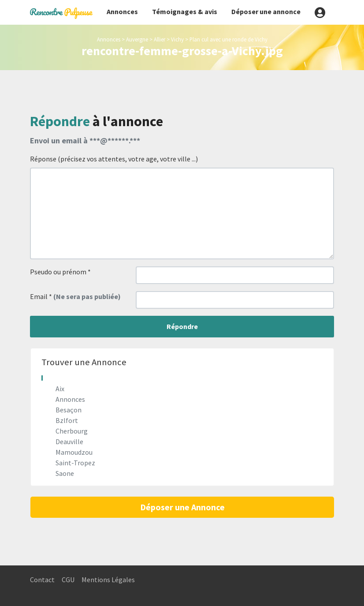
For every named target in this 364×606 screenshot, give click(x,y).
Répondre (182, 326)
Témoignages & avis (185, 11)
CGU (68, 580)
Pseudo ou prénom (60, 272)
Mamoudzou (74, 452)
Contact (42, 580)
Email (75, 296)
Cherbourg (72, 431)
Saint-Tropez (75, 463)
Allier (160, 39)
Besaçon (69, 410)
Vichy (177, 39)
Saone (65, 473)
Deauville (69, 441)
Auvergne (137, 39)
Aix (60, 389)
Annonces (122, 11)
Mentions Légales (108, 580)
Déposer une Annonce (182, 507)
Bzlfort (67, 420)
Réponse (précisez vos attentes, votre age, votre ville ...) (114, 159)
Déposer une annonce (266, 11)
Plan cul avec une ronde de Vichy (228, 39)
